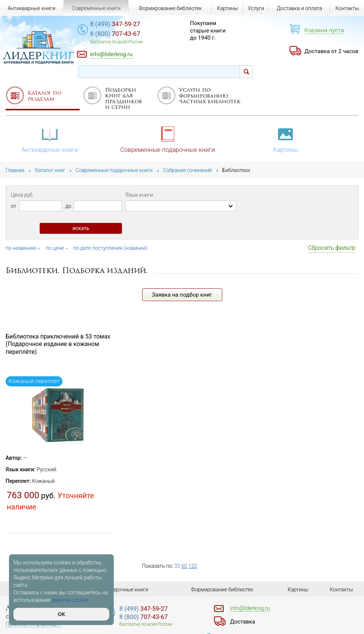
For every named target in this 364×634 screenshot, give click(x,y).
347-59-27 (118, 24)
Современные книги (96, 8)
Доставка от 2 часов (331, 51)
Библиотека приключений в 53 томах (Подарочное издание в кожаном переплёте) (58, 345)
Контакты (347, 8)
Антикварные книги (50, 139)
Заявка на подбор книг (182, 295)
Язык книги (139, 194)
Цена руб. (22, 194)
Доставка (243, 622)
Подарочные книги (126, 589)
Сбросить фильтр (332, 249)
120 (193, 567)
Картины (287, 139)
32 (177, 567)
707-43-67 (118, 34)
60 (184, 567)
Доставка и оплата (299, 8)
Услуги (256, 8)
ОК (61, 614)
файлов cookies (71, 600)
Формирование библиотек (170, 8)
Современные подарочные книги (168, 139)
